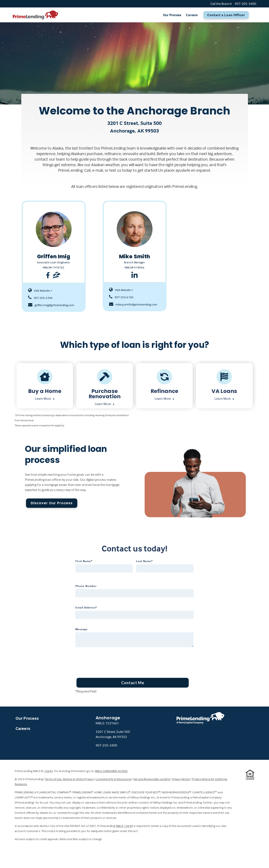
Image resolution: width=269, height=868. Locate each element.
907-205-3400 (106, 745)
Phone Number (86, 586)
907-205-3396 (40, 298)
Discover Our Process (52, 503)
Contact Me (133, 683)
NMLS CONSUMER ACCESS (111, 771)
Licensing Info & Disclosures (114, 779)
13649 (48, 771)
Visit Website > (40, 291)
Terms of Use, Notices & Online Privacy (69, 779)
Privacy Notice (181, 779)
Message (81, 629)
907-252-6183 (121, 297)
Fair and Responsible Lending (152, 779)
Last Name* (144, 561)
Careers (192, 15)
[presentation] (108, 661)
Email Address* (86, 607)
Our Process (172, 15)
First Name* (84, 561)
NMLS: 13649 (124, 826)
